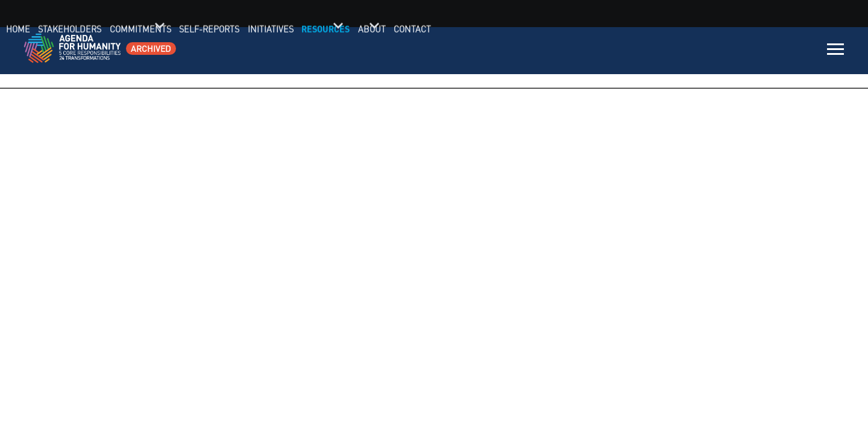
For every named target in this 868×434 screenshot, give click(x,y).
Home (441, 51)
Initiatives (671, 51)
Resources (721, 51)
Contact (799, 51)
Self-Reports (615, 51)
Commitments (552, 51)
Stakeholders (487, 51)
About (763, 51)
